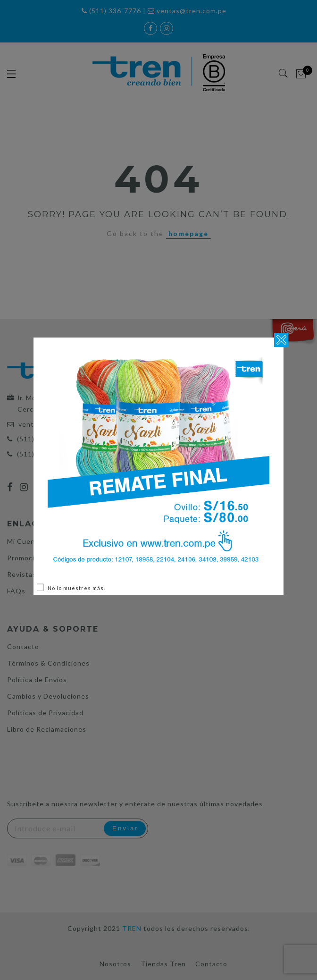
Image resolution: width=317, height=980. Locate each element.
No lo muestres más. (76, 588)
